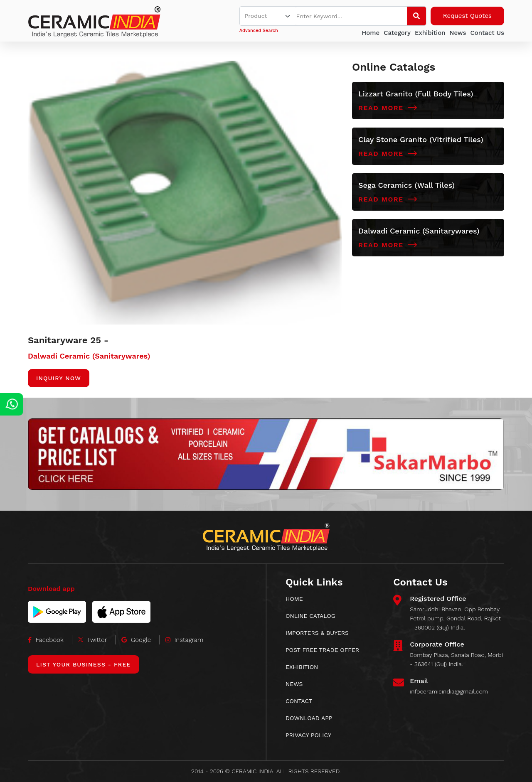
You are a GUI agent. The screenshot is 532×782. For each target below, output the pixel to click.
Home (371, 33)
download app (309, 718)
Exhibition (430, 33)
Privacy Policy (308, 735)
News (458, 33)
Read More (388, 108)
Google (136, 640)
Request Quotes (467, 16)
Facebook (46, 640)
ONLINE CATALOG (310, 616)
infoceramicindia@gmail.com (449, 691)
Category (397, 33)
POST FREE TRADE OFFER (322, 650)
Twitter (93, 640)
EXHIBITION (302, 667)
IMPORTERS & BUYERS (317, 633)
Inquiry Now (59, 378)
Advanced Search (259, 31)
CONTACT (299, 701)
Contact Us (487, 33)
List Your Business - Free (84, 664)
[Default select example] (268, 16)
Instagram (185, 640)
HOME (294, 599)
